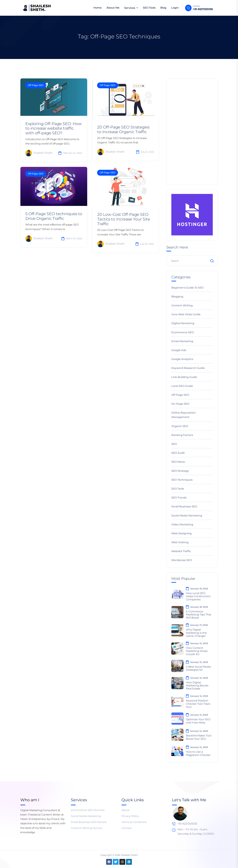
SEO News (178, 462)
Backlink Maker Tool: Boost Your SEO (199, 737)
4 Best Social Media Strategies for (198, 668)
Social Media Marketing (187, 516)
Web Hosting (180, 542)
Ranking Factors (182, 435)
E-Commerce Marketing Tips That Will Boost (199, 615)
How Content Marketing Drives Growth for (197, 651)
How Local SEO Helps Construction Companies (198, 596)
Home (98, 8)
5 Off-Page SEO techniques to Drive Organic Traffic (54, 216)
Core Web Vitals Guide (186, 314)
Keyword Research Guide (188, 368)
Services (130, 8)
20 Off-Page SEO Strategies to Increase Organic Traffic (123, 129)
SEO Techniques (182, 480)
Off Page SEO (36, 85)
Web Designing (181, 533)
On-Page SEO (180, 404)
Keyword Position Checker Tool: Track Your (198, 704)
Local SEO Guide (182, 386)
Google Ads (179, 350)
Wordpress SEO (182, 560)
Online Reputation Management (183, 415)
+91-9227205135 (203, 9)
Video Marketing (182, 524)
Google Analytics (182, 359)
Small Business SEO (184, 506)
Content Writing (182, 305)
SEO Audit (178, 453)
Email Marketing (182, 341)
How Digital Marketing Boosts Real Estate (197, 686)
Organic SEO (180, 426)
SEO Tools (149, 8)
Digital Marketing (183, 323)
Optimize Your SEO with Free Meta (198, 721)
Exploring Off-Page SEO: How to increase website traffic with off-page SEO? (54, 128)
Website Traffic (181, 551)
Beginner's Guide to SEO (187, 288)
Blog (163, 8)
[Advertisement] (192, 131)
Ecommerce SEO (183, 332)
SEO (174, 444)
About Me (113, 8)
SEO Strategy (180, 471)
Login (175, 8)
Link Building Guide (184, 377)
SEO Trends (179, 498)
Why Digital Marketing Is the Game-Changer (196, 633)
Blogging (177, 297)
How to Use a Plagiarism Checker (198, 753)
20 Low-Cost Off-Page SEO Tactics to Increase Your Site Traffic (124, 219)
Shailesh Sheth (39, 153)
